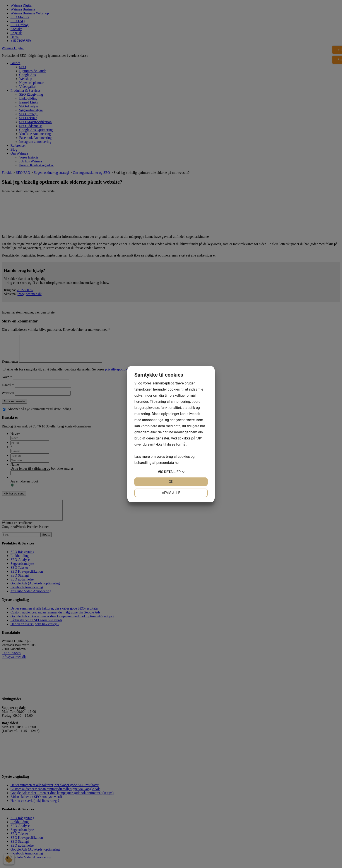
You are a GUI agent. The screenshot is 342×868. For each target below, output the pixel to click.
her (177, 463)
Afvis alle (171, 493)
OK (171, 482)
